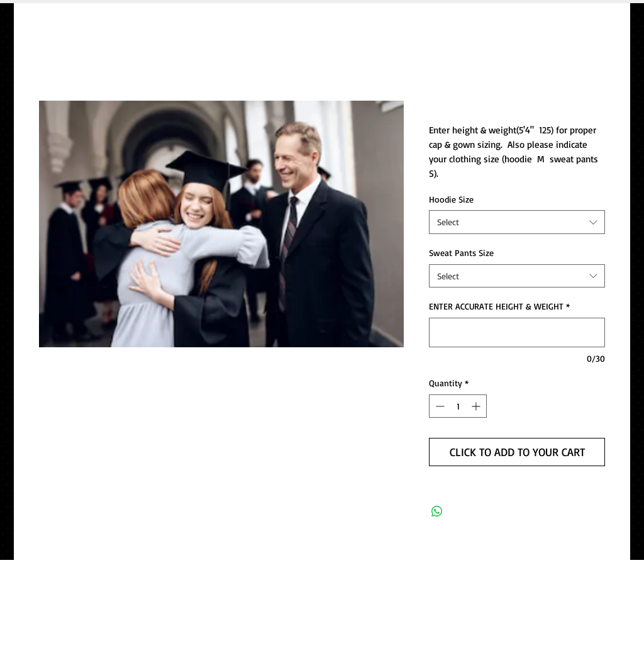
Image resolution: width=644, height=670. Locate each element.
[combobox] (517, 222)
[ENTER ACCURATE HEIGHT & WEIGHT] (517, 332)
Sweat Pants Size (461, 253)
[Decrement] (439, 406)
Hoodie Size (451, 199)
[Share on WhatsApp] (437, 511)
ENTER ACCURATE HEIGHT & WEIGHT (499, 306)
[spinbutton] (458, 406)
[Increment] (477, 406)
